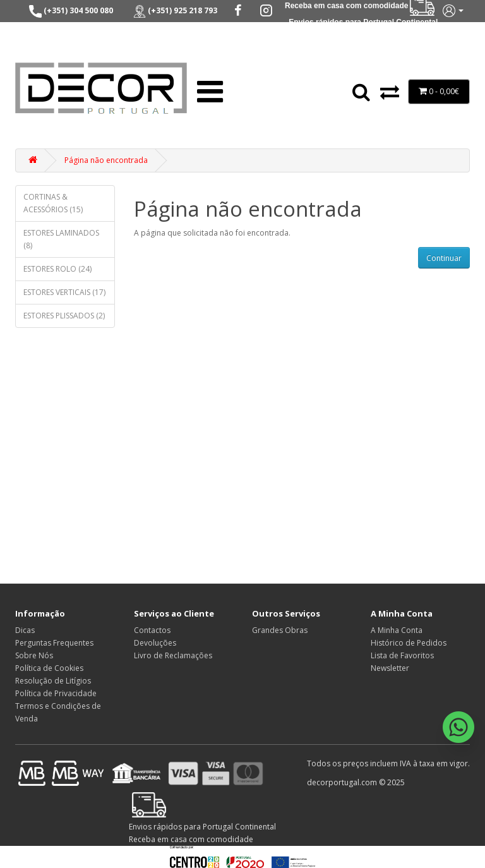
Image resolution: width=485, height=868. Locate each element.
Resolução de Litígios (53, 681)
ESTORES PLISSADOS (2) (64, 316)
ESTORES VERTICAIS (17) (64, 292)
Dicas (25, 630)
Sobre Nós (34, 655)
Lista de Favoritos (402, 655)
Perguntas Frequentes (54, 643)
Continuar (444, 258)
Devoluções (155, 643)
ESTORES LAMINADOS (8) (61, 239)
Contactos (152, 630)
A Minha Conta (397, 630)
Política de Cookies (49, 668)
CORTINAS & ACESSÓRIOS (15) (53, 203)
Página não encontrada (106, 160)
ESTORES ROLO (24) (57, 269)
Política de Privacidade (56, 693)
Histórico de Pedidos (409, 643)
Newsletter (390, 668)
